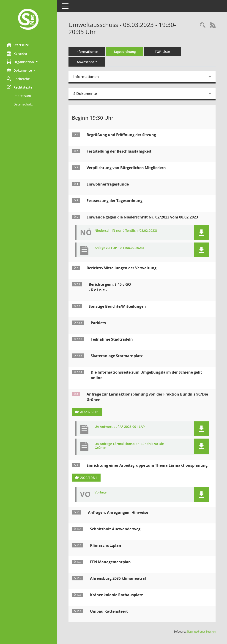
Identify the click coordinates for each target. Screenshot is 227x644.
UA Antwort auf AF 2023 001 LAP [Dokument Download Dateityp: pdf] (120, 427)
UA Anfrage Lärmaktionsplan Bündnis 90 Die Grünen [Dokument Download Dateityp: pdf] (129, 446)
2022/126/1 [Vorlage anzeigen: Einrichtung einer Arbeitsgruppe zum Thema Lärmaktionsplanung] (89, 478)
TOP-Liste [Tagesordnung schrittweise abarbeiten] (163, 52)
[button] (29, 62)
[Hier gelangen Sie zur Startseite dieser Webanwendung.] (29, 20)
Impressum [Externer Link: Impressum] (22, 96)
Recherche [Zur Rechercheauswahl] (18, 79)
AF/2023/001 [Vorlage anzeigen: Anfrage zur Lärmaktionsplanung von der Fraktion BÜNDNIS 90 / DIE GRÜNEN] (90, 412)
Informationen (87, 52)
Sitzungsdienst (201, 632)
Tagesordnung (125, 52)
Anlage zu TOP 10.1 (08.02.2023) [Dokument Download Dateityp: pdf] (119, 248)
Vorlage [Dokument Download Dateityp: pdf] (101, 492)
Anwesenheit (87, 62)
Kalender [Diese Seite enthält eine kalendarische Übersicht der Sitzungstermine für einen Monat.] (17, 53)
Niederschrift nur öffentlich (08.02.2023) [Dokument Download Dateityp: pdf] (126, 231)
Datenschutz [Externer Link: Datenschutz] (23, 104)
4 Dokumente (85, 94)
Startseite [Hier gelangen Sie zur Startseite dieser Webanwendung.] (18, 45)
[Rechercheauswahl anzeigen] (203, 25)
